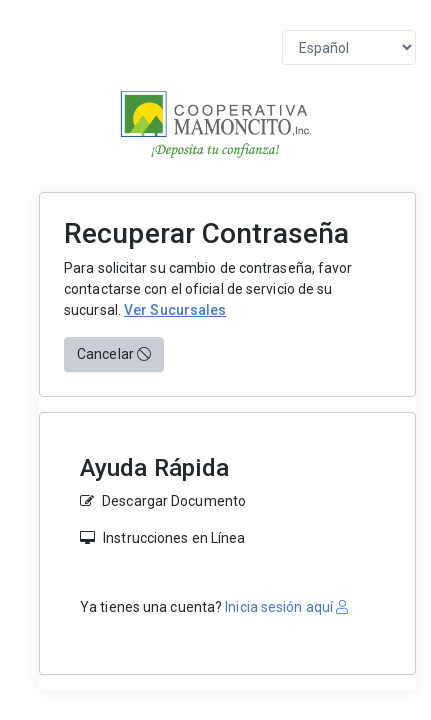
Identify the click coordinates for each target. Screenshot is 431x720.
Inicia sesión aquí (285, 607)
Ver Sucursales (175, 310)
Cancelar (114, 354)
